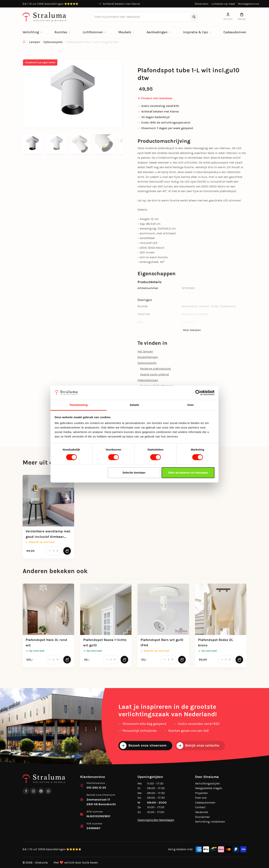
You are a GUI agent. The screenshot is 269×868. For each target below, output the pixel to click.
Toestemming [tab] (78, 405)
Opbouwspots (53, 42)
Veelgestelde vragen (209, 788)
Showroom (201, 4)
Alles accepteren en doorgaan (188, 473)
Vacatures (202, 812)
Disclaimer (202, 817)
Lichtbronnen (93, 32)
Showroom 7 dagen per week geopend (165, 128)
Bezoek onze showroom (143, 746)
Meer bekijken (192, 330)
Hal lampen (145, 351)
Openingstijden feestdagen (156, 820)
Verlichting (31, 32)
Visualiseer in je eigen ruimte (40, 62)
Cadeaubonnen (235, 32)
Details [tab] (134, 405)
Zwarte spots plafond (154, 374)
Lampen (35, 42)
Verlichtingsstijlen (207, 783)
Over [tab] (191, 405)
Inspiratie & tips (195, 32)
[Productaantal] (54, 551)
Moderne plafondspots (156, 369)
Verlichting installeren (210, 822)
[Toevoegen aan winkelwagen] (67, 551)
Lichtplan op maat (223, 4)
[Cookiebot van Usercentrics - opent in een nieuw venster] (198, 393)
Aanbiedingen (157, 32)
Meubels (125, 32)
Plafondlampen (148, 380)
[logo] (44, 17)
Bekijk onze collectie (198, 746)
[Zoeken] (194, 17)
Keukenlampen (148, 357)
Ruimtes (61, 32)
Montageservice (249, 4)
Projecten (201, 793)
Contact (200, 807)
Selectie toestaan (134, 473)
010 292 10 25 (96, 788)
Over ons (201, 798)
